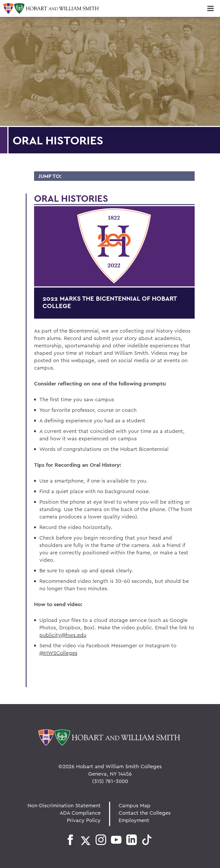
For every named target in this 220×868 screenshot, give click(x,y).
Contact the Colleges (145, 813)
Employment (134, 820)
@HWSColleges (58, 653)
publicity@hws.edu (63, 635)
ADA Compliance (80, 813)
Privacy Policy (84, 820)
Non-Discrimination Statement (64, 805)
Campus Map (135, 805)
